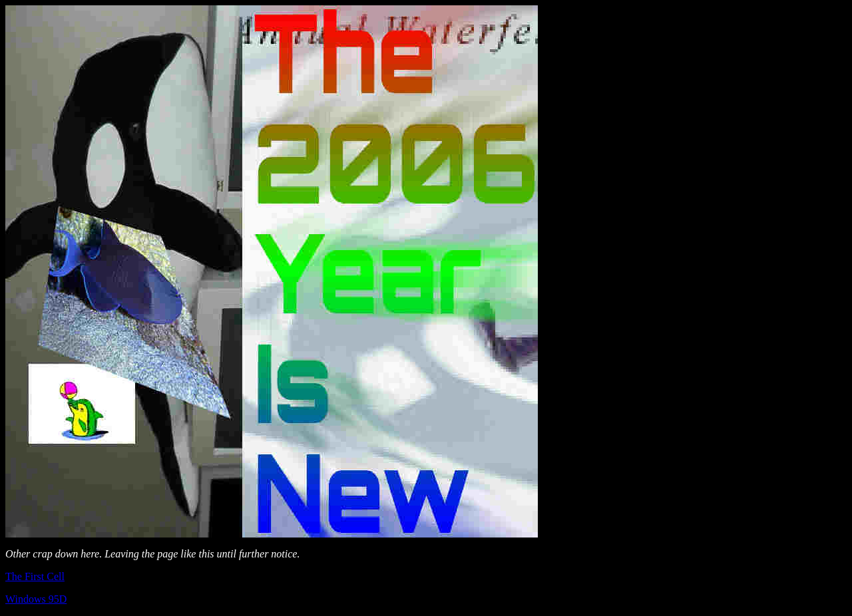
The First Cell (35, 576)
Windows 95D (36, 599)
